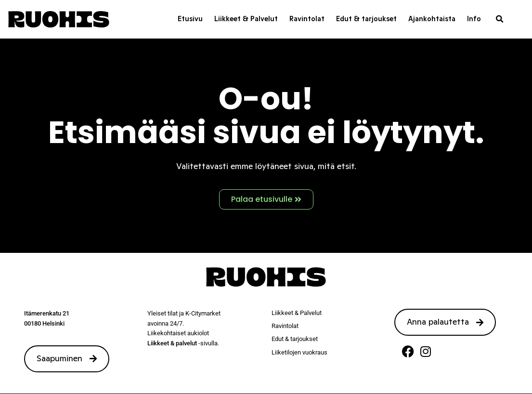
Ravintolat (307, 19)
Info (474, 19)
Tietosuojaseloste (298, 382)
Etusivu (190, 19)
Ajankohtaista (432, 19)
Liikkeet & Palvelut (246, 19)
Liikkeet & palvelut (172, 343)
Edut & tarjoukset (366, 19)
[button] (500, 19)
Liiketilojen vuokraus (299, 352)
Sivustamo (255, 382)
